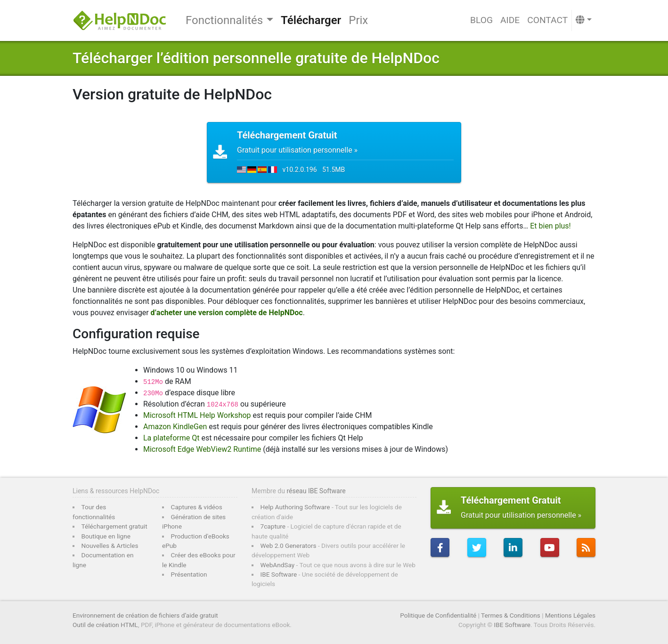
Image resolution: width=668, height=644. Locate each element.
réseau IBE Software (316, 491)
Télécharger (311, 20)
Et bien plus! (550, 226)
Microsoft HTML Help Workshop (197, 415)
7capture (273, 526)
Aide (510, 20)
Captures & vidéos (197, 507)
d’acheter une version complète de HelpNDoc (227, 313)
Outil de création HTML (105, 625)
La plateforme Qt (171, 438)
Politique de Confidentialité (438, 615)
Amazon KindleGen (175, 427)
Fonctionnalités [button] (224, 20)
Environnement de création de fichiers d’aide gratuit (145, 615)
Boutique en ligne (106, 536)
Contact (547, 20)
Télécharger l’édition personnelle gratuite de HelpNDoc (256, 58)
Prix (358, 20)
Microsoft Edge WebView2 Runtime (202, 449)
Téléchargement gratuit (114, 526)
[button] (584, 20)
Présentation (189, 574)
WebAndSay (278, 565)
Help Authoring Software (295, 507)
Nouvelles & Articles (110, 546)
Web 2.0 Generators (289, 546)
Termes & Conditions (511, 615)
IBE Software (279, 574)
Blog (481, 20)
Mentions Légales (570, 615)
